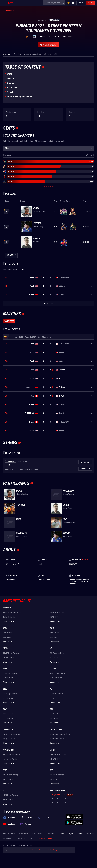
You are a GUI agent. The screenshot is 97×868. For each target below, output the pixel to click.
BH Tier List (53, 698)
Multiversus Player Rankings (13, 755)
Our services (8, 838)
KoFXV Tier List (55, 759)
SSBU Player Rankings (11, 673)
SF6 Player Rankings (57, 613)
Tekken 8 (7, 608)
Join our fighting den (18, 812)
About (10, 92)
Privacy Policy (24, 834)
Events (62, 834)
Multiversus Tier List (10, 759)
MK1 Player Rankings (57, 653)
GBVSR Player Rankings (11, 653)
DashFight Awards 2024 (58, 795)
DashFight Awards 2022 (58, 803)
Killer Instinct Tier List (57, 739)
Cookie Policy (37, 834)
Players (71, 834)
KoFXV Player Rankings (58, 755)
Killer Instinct (56, 729)
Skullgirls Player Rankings (12, 734)
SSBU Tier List (8, 678)
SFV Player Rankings (57, 775)
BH (51, 689)
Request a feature (46, 838)
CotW (52, 628)
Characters (90, 834)
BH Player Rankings (56, 694)
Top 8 (8, 465)
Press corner (21, 838)
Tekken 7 (54, 669)
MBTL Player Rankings (11, 775)
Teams (80, 834)
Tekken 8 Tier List (9, 617)
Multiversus (9, 750)
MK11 (5, 790)
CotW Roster (54, 637)
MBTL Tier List (8, 779)
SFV (51, 770)
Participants (13, 87)
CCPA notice (50, 834)
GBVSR (6, 648)
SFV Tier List (54, 779)
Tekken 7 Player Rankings (58, 673)
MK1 (51, 648)
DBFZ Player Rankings (11, 694)
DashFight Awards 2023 (58, 799)
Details (85, 560)
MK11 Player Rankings (11, 795)
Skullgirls (8, 729)
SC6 (51, 709)
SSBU (5, 669)
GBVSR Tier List (8, 658)
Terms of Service (9, 834)
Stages (10, 83)
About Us (32, 838)
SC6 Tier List (54, 718)
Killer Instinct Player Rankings (60, 734)
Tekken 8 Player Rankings (12, 613)
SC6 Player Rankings (57, 714)
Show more (9, 622)
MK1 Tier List (54, 658)
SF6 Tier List (54, 617)
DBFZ (5, 689)
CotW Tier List (54, 633)
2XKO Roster (8, 633)
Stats (10, 74)
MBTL (5, 770)
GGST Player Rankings (11, 714)
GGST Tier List (8, 718)
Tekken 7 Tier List (56, 678)
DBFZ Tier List (8, 698)
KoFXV (52, 750)
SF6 (51, 608)
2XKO (5, 628)
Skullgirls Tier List (9, 739)
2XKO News (7, 637)
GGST (5, 709)
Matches (11, 78)
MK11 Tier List (8, 800)
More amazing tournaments (20, 97)
